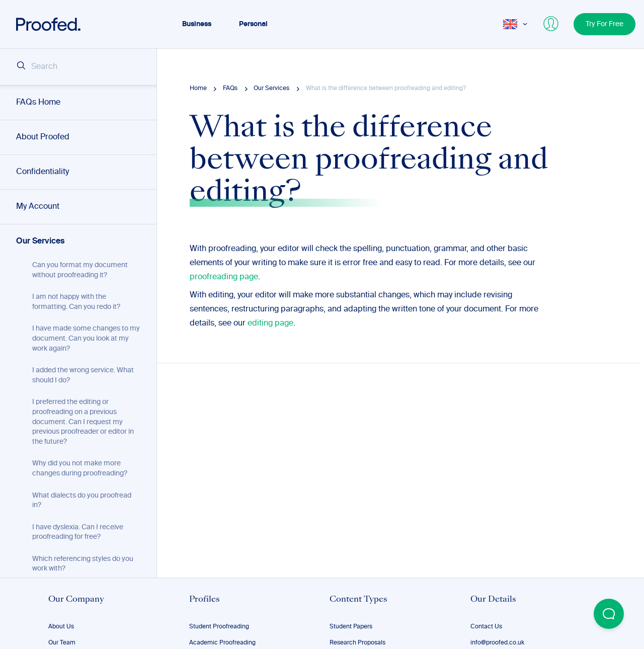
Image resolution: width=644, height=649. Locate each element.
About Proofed (43, 137)
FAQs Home (38, 103)
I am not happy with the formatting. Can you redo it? (76, 302)
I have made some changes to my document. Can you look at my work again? (86, 338)
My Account (38, 207)
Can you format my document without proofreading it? (80, 270)
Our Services (40, 241)
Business (197, 24)
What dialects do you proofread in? (82, 501)
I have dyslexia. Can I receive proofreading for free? (78, 532)
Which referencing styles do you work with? (83, 564)
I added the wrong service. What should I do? (83, 375)
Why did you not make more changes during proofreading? (80, 468)
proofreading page (224, 277)
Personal (253, 24)
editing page (270, 323)
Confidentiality (43, 172)
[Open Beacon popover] (609, 614)
